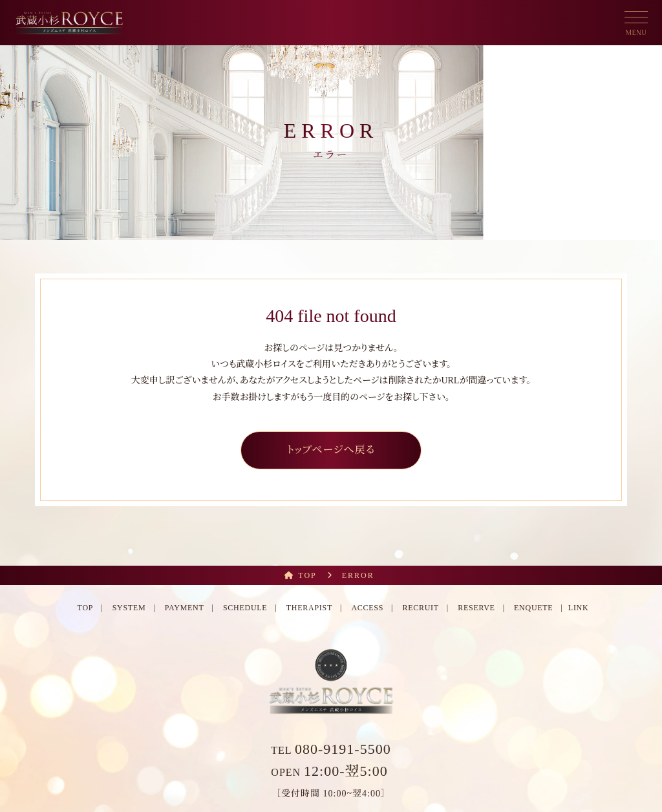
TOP (86, 608)
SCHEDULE (245, 608)
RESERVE (476, 608)
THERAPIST (309, 608)
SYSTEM (129, 608)
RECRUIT (420, 608)
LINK (579, 608)
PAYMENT (185, 608)
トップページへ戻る (331, 450)
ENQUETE (533, 608)
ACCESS (367, 608)
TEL (331, 750)
